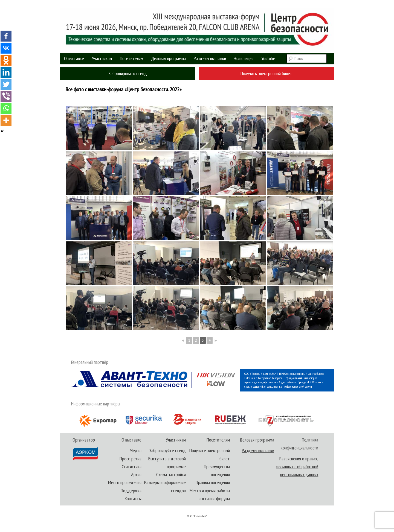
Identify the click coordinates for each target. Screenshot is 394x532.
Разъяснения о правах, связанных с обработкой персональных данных (297, 467)
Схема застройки (171, 474)
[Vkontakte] (6, 48)
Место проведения (125, 482)
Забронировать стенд (128, 73)
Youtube (268, 58)
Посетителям (131, 58)
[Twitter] (6, 84)
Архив (136, 474)
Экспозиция (244, 58)
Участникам (102, 58)
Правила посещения (213, 482)
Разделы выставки (210, 58)
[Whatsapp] (6, 108)
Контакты (133, 499)
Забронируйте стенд (167, 450)
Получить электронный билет (266, 73)
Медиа (136, 450)
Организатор (85, 449)
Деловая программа (168, 58)
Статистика (132, 467)
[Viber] (6, 96)
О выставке (74, 58)
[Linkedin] (6, 72)
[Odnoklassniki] (6, 60)
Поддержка (131, 491)
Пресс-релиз (131, 459)
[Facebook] (6, 36)
